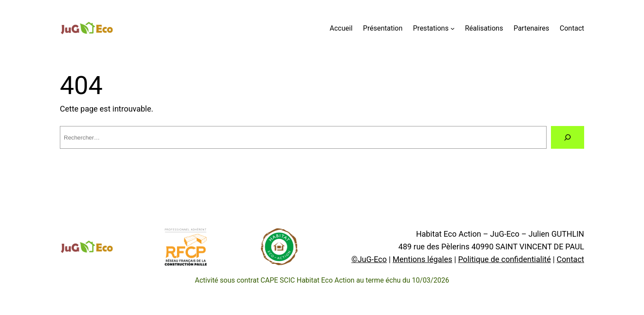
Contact (570, 259)
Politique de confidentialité (504, 259)
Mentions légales (422, 259)
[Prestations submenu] (453, 28)
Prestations (431, 28)
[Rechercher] (568, 137)
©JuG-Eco (369, 259)
